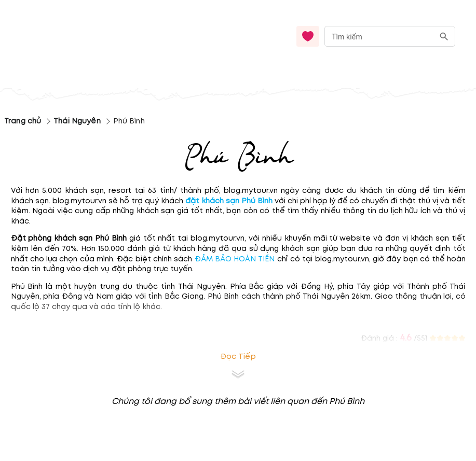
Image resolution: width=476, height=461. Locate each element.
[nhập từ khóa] (379, 36)
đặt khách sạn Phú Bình (229, 201)
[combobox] (390, 37)
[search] (444, 37)
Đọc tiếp (238, 357)
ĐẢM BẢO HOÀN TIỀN (235, 259)
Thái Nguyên (77, 121)
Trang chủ (23, 121)
